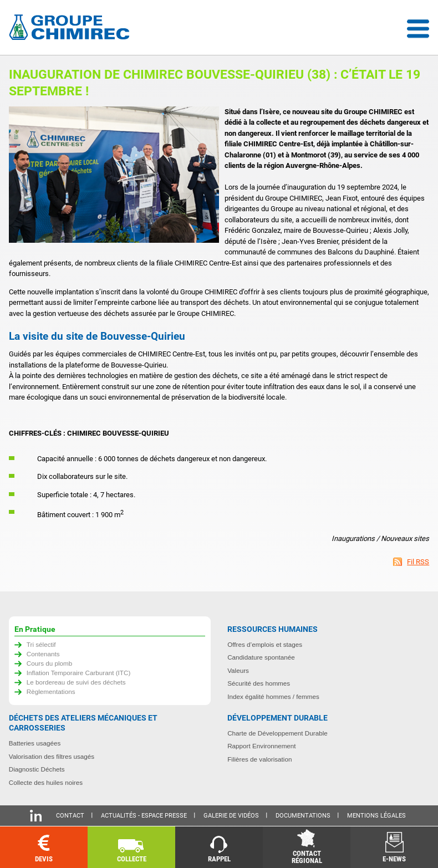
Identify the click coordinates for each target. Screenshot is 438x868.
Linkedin (36, 816)
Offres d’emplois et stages (265, 644)
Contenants (43, 654)
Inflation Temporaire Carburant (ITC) (79, 673)
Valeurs (238, 670)
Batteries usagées (35, 743)
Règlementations (51, 691)
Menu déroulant (418, 29)
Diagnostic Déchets (37, 769)
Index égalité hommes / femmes (273, 696)
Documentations (303, 816)
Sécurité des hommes (259, 683)
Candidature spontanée (261, 657)
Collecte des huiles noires (46, 782)
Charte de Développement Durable (277, 733)
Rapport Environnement (261, 746)
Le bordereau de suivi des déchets (76, 682)
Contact (70, 816)
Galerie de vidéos (231, 816)
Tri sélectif (41, 644)
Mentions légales (376, 816)
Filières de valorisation (259, 759)
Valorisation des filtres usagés (52, 756)
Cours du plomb (50, 663)
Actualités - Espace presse (144, 816)
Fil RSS (418, 562)
